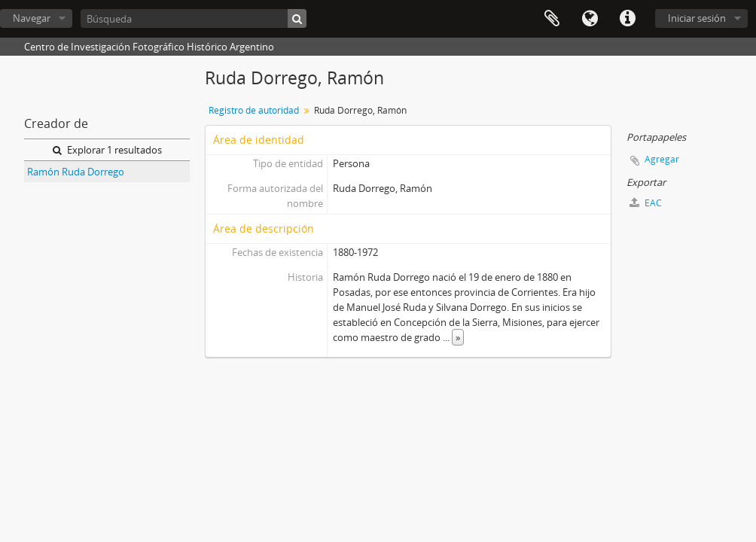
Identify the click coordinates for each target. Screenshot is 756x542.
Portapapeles (552, 19)
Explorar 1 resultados (107, 150)
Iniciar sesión (697, 18)
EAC (646, 203)
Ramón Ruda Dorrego (76, 172)
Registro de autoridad (254, 110)
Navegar (32, 18)
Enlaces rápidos (627, 19)
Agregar (662, 159)
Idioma (590, 19)
